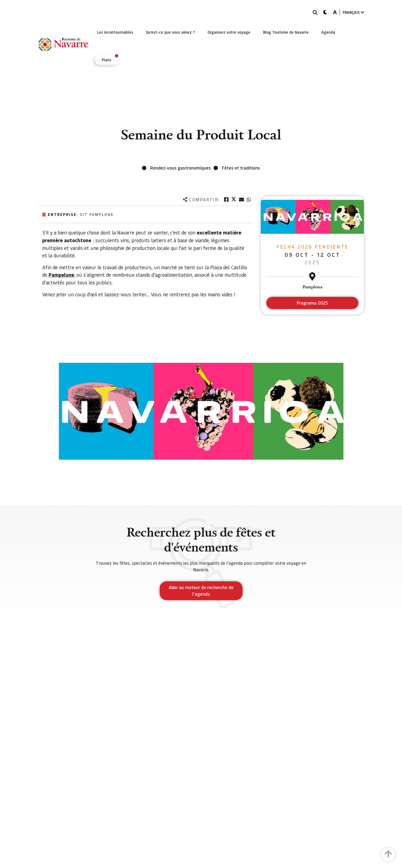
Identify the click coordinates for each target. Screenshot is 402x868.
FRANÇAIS (353, 12)
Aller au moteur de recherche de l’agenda (201, 591)
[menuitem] (115, 32)
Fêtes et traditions (241, 168)
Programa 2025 (312, 303)
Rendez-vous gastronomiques (181, 168)
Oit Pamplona (97, 214)
